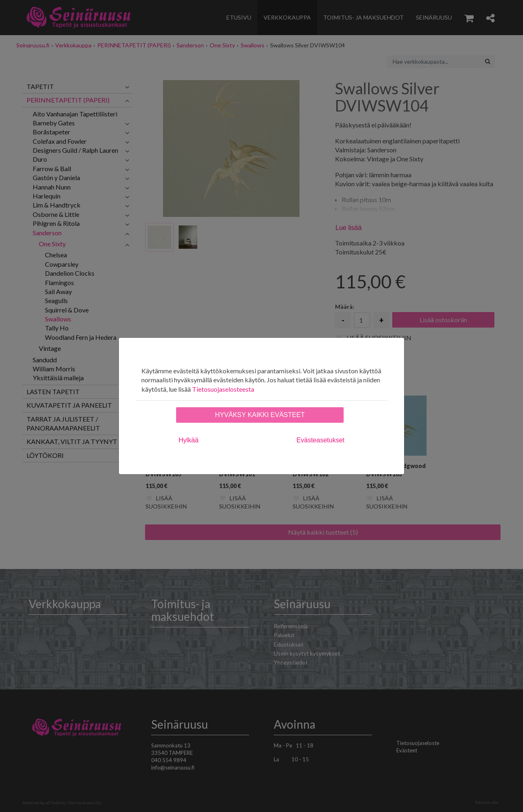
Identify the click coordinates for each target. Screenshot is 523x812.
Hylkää (189, 440)
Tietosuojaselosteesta (223, 389)
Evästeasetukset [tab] (321, 440)
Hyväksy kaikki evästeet (260, 415)
